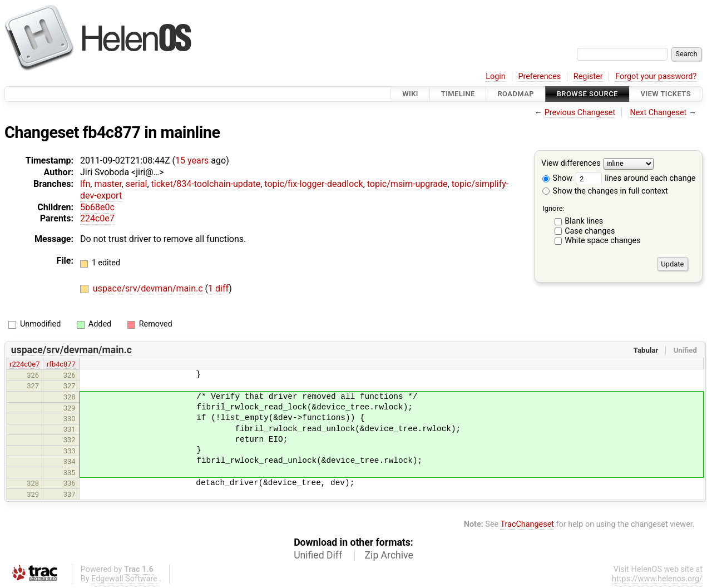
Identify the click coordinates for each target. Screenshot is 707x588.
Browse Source (587, 94)
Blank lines (584, 221)
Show (557, 178)
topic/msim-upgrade (407, 184)
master (108, 184)
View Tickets (666, 94)
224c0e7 (97, 218)
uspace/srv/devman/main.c (149, 288)
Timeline (458, 94)
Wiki (410, 94)
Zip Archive (389, 555)
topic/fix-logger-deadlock (313, 184)
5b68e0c (97, 207)
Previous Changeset (580, 113)
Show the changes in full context (605, 191)
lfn (85, 184)
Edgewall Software (124, 579)
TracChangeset (527, 524)
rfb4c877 (61, 364)
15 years (192, 160)
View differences (571, 164)
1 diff (218, 288)
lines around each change (636, 178)
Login (496, 76)
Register (588, 76)
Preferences (539, 76)
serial (137, 184)
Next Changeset (658, 113)
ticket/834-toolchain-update (206, 184)
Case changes (590, 231)
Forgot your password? (656, 76)
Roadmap (516, 94)
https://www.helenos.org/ (657, 579)
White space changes (603, 241)
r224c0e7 (24, 364)
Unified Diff (318, 555)
